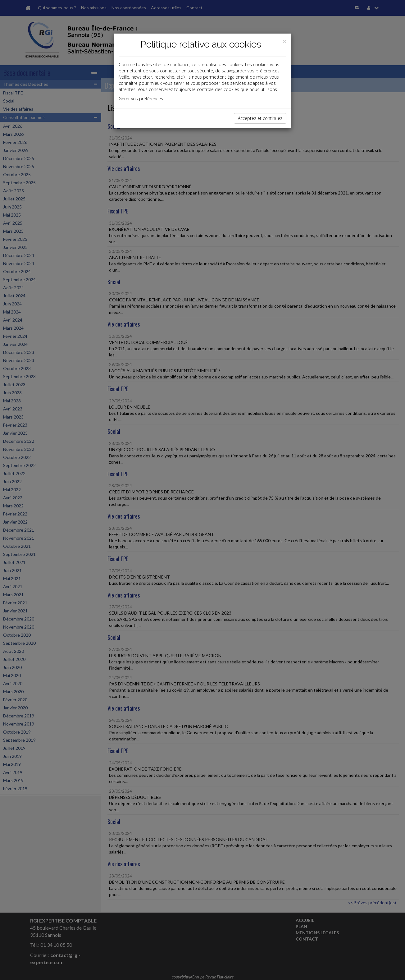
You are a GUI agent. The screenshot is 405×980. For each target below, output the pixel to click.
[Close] (284, 41)
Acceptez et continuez (260, 118)
